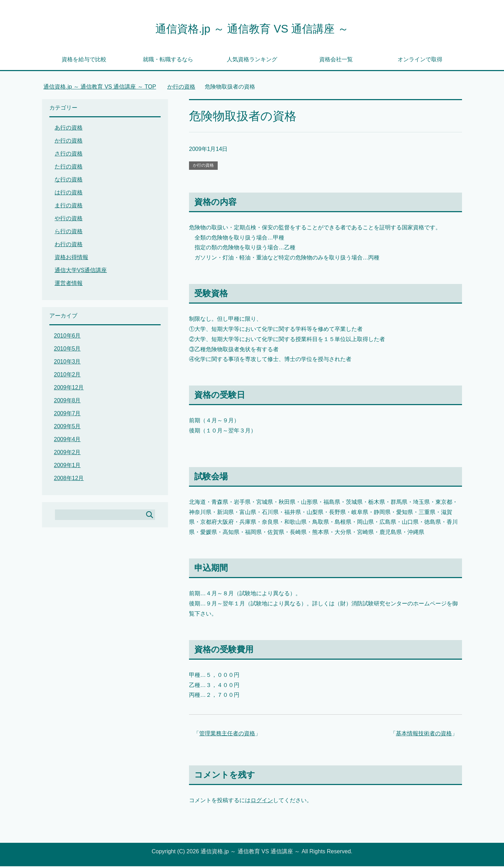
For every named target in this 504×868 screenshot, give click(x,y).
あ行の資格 (69, 129)
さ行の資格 (69, 155)
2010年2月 (67, 376)
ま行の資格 (69, 207)
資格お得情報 (71, 259)
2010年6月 (67, 337)
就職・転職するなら (168, 61)
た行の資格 (69, 168)
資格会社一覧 (336, 61)
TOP (100, 88)
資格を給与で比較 (84, 61)
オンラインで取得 (420, 61)
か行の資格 (203, 167)
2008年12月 (69, 480)
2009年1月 (67, 467)
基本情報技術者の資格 (424, 735)
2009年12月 (69, 389)
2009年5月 (67, 428)
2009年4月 (67, 441)
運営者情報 (69, 285)
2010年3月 (67, 363)
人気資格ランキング (252, 61)
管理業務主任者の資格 (227, 735)
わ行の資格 (69, 246)
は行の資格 (69, 194)
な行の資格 (69, 181)
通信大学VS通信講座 (81, 272)
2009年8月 (67, 402)
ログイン (262, 802)
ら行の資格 (69, 233)
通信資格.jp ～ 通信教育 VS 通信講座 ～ (252, 29)
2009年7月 (67, 415)
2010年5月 (67, 350)
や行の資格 (69, 220)
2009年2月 (67, 454)
